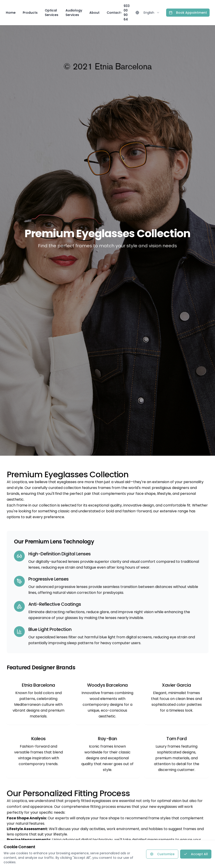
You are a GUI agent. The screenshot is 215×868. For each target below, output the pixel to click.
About (94, 13)
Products (30, 13)
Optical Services (52, 13)
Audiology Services (74, 13)
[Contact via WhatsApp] (203, 856)
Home (11, 13)
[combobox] (152, 13)
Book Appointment (188, 13)
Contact (114, 13)
